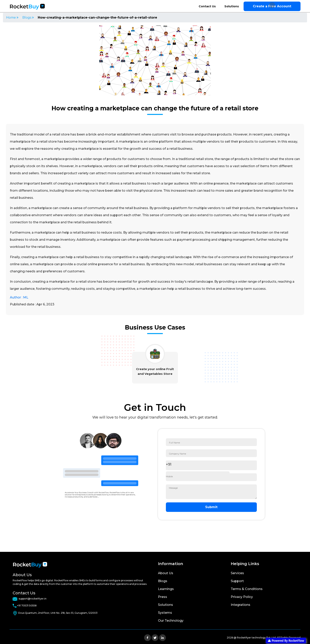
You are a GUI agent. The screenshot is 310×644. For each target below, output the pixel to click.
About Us (166, 573)
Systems (165, 613)
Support (237, 581)
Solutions (232, 6)
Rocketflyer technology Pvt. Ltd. (257, 638)
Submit (211, 507)
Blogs (28, 18)
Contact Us (207, 6)
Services (237, 573)
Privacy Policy (242, 597)
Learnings (166, 589)
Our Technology (171, 621)
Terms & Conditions (247, 589)
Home (12, 18)
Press (163, 597)
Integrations (241, 605)
